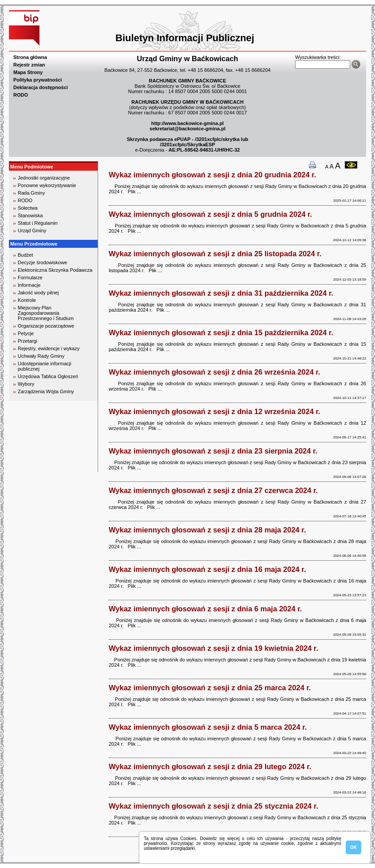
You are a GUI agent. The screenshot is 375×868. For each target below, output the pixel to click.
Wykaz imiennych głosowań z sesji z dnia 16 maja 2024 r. (207, 569)
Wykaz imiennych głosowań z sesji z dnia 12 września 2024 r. (215, 411)
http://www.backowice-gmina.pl (187, 123)
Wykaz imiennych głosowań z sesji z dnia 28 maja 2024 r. (207, 530)
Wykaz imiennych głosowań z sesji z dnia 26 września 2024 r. (215, 372)
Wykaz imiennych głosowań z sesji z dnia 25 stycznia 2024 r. (213, 806)
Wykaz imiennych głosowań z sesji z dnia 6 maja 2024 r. (205, 609)
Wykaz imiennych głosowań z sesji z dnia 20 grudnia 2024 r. (212, 175)
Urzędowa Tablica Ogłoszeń (48, 376)
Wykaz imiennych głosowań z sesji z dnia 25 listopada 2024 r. (215, 254)
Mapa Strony (28, 72)
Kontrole (27, 300)
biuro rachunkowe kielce (37, 468)
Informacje (29, 285)
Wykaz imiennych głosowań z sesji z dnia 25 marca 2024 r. (210, 688)
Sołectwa (28, 208)
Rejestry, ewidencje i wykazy (49, 348)
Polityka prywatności (37, 80)
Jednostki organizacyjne (44, 178)
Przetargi (28, 341)
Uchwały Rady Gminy (41, 356)
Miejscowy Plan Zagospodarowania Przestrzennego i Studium (46, 313)
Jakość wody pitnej (38, 293)
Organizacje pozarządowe (46, 326)
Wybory (26, 384)
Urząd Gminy (32, 231)
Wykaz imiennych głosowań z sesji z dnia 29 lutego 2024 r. (210, 766)
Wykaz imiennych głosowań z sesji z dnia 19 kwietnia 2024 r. (213, 648)
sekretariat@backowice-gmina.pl (187, 129)
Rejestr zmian (29, 65)
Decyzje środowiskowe (42, 262)
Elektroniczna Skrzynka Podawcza (55, 270)
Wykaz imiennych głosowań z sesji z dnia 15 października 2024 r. (221, 332)
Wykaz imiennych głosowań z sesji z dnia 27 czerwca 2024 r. (213, 490)
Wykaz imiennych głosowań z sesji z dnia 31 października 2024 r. (221, 293)
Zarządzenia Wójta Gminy (46, 391)
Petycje (26, 333)
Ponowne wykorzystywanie (47, 185)
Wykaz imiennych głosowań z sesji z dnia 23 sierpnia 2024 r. (213, 451)
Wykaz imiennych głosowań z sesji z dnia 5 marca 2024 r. (208, 727)
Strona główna (30, 57)
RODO (21, 95)
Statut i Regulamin (38, 223)
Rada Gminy (31, 193)
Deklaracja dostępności (41, 87)
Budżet (25, 255)
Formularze (30, 278)
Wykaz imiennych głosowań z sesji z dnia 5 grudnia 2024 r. (210, 214)
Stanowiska (30, 215)
